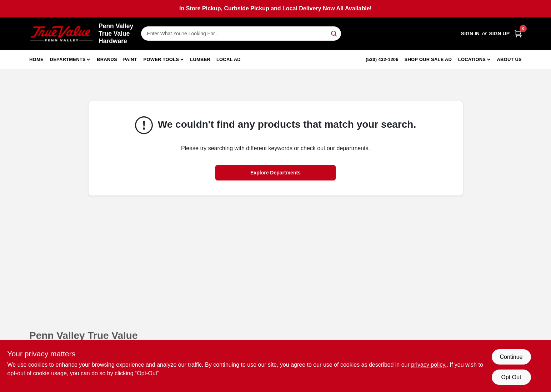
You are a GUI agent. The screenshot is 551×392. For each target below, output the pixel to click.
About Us (510, 59)
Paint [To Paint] (130, 59)
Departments (68, 59)
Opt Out (511, 377)
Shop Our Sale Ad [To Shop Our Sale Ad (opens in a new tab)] (428, 59)
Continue (511, 357)
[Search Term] (241, 34)
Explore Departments (275, 173)
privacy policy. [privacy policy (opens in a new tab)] (429, 365)
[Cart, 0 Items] (518, 34)
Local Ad (229, 59)
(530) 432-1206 (382, 59)
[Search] (334, 33)
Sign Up (499, 34)
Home (36, 59)
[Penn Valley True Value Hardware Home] (61, 34)
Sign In (470, 34)
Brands (107, 59)
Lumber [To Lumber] (200, 59)
